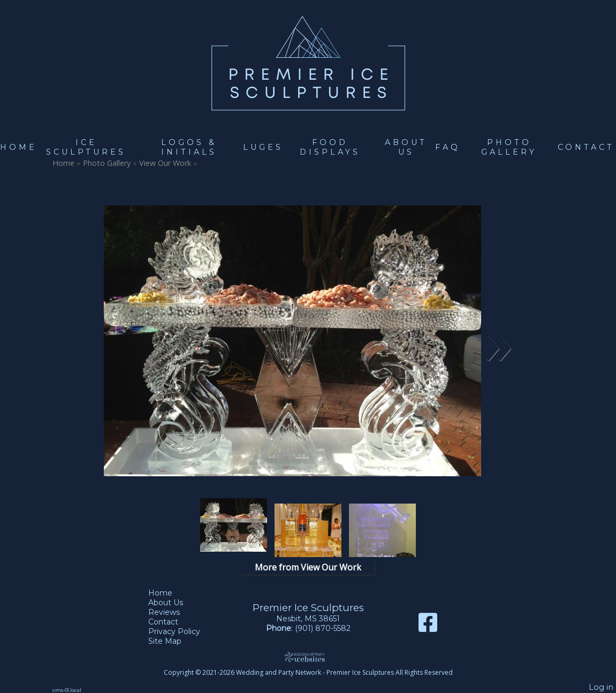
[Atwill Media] (308, 657)
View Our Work (165, 163)
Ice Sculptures (86, 147)
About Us (406, 147)
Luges (263, 147)
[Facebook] (428, 626)
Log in (601, 687)
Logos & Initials (189, 147)
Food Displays (330, 147)
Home (18, 147)
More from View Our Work (308, 567)
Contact (586, 147)
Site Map (173, 641)
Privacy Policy (182, 631)
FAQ (448, 147)
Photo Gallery (509, 147)
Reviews (172, 612)
